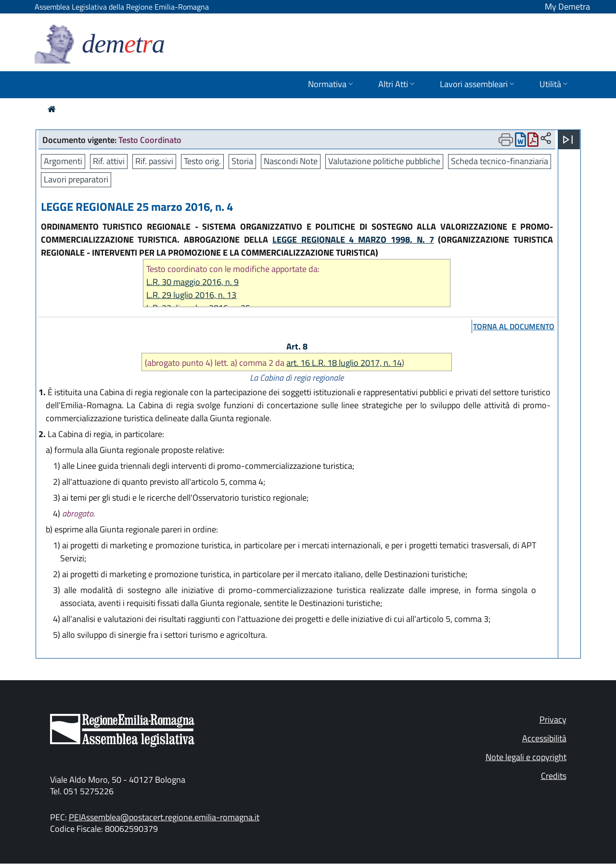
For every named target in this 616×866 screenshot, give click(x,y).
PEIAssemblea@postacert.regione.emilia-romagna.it (164, 817)
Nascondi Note (291, 161)
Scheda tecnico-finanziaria (500, 161)
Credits (554, 776)
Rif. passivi (154, 161)
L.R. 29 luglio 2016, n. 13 (191, 295)
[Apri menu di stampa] (506, 140)
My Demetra (567, 6)
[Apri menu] (568, 140)
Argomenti (63, 161)
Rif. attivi (109, 161)
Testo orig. (202, 161)
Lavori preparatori (76, 179)
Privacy (553, 719)
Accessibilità (544, 738)
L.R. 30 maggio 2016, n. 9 (192, 282)
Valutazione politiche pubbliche (384, 161)
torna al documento (514, 326)
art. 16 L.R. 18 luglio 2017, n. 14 (344, 363)
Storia (242, 161)
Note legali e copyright (526, 757)
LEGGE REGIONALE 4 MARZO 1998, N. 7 (353, 239)
